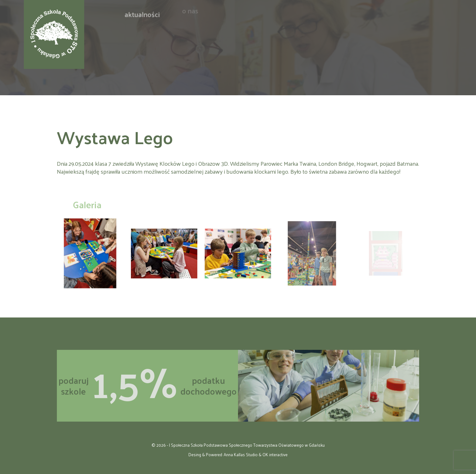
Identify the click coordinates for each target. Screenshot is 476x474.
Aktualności (142, 11)
